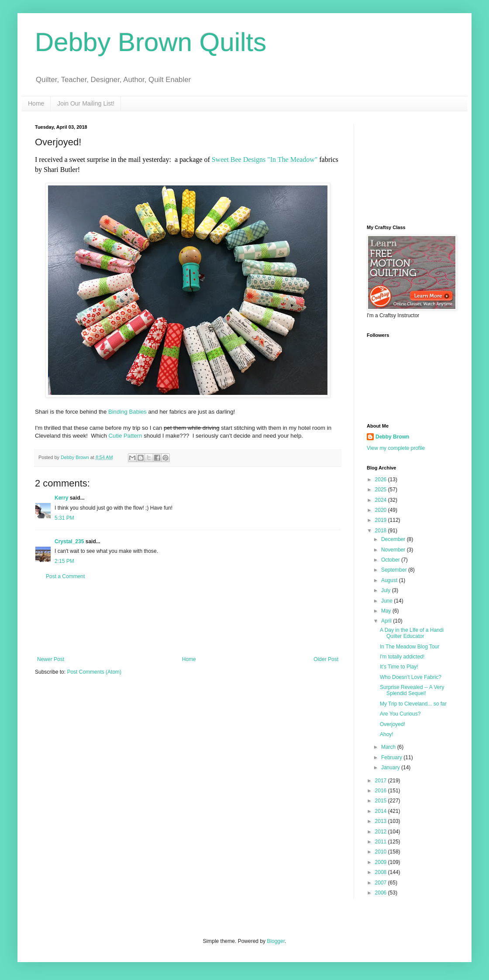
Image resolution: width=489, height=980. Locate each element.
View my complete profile (396, 448)
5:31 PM (64, 518)
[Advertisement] (188, 618)
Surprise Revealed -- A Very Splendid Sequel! (412, 690)
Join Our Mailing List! (86, 103)
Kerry (61, 498)
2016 (382, 791)
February (392, 757)
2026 (382, 480)
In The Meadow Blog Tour (410, 647)
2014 (382, 811)
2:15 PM (64, 561)
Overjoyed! (393, 724)
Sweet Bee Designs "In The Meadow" (265, 159)
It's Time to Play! (399, 667)
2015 (382, 801)
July (387, 590)
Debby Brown (392, 437)
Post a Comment (65, 576)
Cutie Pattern (126, 436)
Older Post (326, 659)
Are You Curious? (400, 714)
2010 (382, 852)
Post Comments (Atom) (94, 672)
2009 (382, 862)
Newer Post (51, 659)
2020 (382, 510)
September (395, 570)
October (391, 560)
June (387, 601)
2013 (382, 821)
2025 (382, 490)
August (390, 580)
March (389, 747)
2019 (382, 520)
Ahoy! (387, 734)
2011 (382, 842)
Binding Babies (127, 412)
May (387, 611)
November (394, 550)
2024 (382, 500)
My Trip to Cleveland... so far (413, 704)
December (394, 539)
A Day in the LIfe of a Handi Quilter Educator (412, 633)
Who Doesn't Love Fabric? (411, 677)
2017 (382, 781)
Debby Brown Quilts (151, 42)
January (391, 768)
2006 (382, 893)
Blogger (276, 941)
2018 (382, 531)
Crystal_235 (69, 541)
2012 (382, 832)
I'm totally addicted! (402, 657)
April (387, 621)
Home (36, 103)
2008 (382, 872)
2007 (382, 883)
